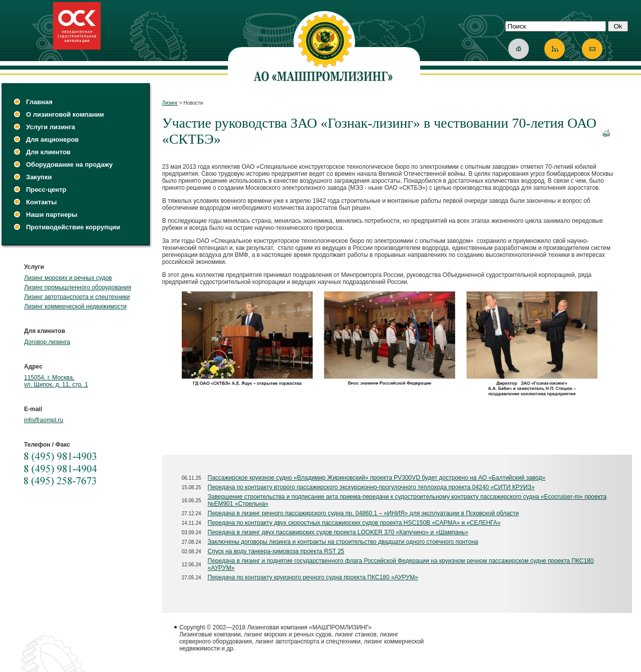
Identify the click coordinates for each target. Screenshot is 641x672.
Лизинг (170, 103)
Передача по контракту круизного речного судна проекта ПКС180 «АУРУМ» (313, 577)
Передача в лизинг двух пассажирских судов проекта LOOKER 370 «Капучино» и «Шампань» (338, 532)
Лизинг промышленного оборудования (78, 287)
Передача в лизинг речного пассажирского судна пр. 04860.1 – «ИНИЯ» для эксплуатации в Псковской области (364, 513)
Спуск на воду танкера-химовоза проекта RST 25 (276, 551)
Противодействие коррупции (73, 227)
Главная (39, 102)
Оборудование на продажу (69, 164)
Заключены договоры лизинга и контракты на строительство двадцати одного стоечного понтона (343, 542)
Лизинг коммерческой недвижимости (75, 306)
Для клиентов (48, 152)
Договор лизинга (47, 342)
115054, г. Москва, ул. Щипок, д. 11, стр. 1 (56, 381)
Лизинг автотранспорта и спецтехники (77, 297)
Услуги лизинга (51, 127)
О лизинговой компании (65, 114)
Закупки (39, 177)
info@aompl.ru (44, 420)
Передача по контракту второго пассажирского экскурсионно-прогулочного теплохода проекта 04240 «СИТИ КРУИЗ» (371, 487)
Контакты (41, 202)
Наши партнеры (52, 215)
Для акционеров (52, 139)
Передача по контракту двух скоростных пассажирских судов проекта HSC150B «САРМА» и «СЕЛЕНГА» (354, 523)
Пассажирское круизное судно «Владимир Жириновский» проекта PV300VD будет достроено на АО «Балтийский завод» (377, 478)
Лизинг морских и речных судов (68, 278)
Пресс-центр (46, 190)
